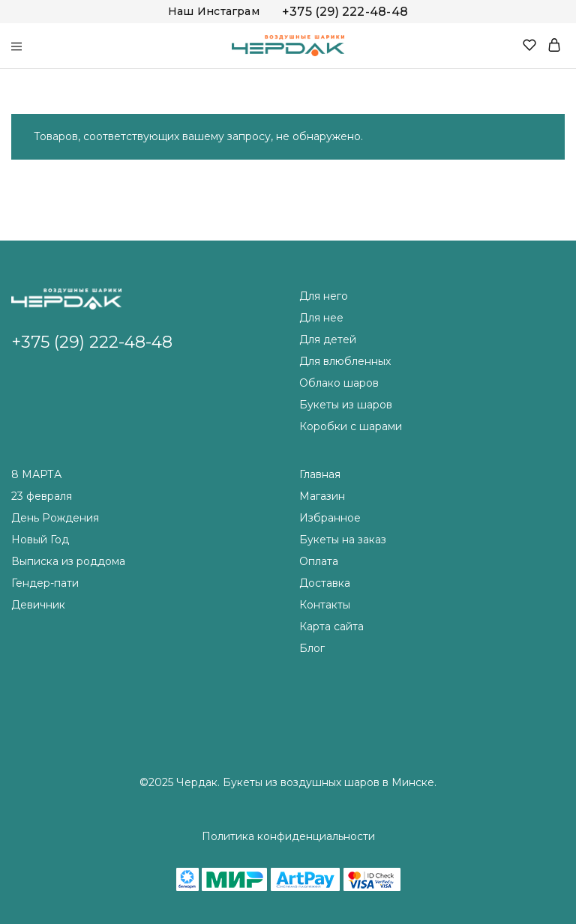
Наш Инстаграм (214, 11)
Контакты (325, 605)
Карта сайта (331, 626)
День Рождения (55, 518)
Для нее (321, 318)
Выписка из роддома (68, 561)
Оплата (319, 561)
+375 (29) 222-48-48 (345, 12)
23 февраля (42, 496)
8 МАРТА (36, 474)
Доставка (325, 583)
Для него (324, 296)
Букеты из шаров (346, 405)
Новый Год (40, 540)
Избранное (330, 518)
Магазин (322, 496)
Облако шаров (339, 383)
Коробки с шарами (351, 426)
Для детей (328, 339)
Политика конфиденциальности (288, 836)
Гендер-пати (45, 583)
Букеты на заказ (343, 540)
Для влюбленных (345, 361)
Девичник (38, 605)
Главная (320, 474)
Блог (312, 648)
